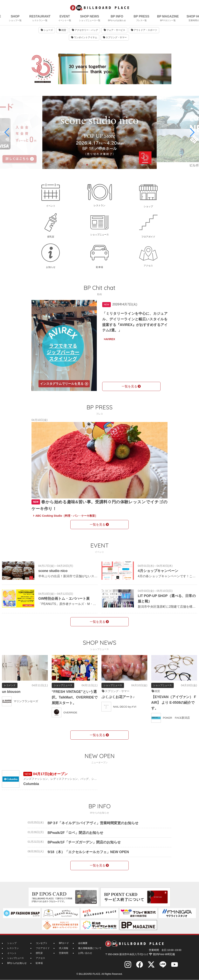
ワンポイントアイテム (84, 41)
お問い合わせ (85, 953)
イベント (12, 953)
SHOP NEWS (90, 19)
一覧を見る (131, 387)
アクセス (40, 958)
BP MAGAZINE (168, 19)
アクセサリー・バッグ (85, 33)
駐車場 (39, 963)
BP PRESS (142, 19)
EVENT (65, 19)
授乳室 (39, 953)
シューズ (47, 33)
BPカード (64, 943)
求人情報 (64, 948)
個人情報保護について (90, 948)
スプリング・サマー (115, 41)
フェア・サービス (114, 33)
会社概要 (83, 943)
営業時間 (64, 953)
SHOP (15, 19)
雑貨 (62, 33)
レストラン (13, 948)
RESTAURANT (40, 19)
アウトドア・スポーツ (144, 33)
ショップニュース (15, 958)
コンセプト (42, 943)
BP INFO (117, 19)
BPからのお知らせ (17, 963)
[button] (7, 133)
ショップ (12, 943)
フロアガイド (43, 948)
